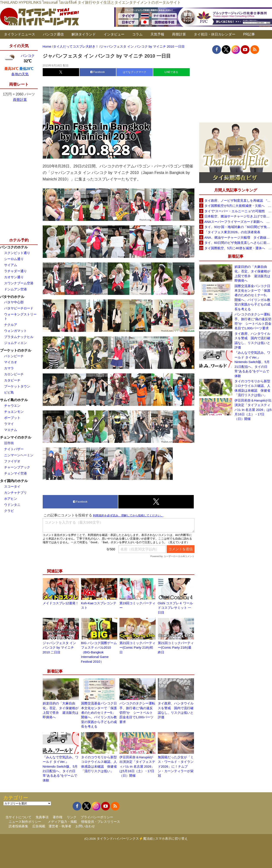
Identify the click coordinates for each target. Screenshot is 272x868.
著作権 (58, 817)
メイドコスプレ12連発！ (61, 603)
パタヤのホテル (12, 297)
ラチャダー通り (15, 271)
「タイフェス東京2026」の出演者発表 (232, 232)
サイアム (11, 265)
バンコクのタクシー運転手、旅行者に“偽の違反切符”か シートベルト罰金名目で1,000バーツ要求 (137, 713)
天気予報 (157, 34)
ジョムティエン (15, 343)
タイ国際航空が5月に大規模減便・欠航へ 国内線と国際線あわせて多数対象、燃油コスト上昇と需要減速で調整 (238, 206)
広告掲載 (39, 826)
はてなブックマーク (135, 72)
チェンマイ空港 (15, 473)
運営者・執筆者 (60, 826)
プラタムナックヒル (19, 337)
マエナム (11, 430)
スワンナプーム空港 (19, 283)
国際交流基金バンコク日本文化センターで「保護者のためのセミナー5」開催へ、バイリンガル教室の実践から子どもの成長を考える (252, 297)
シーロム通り (14, 259)
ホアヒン (11, 499)
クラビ (9, 511)
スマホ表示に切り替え (171, 838)
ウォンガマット (15, 331)
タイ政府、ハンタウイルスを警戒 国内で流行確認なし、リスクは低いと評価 (252, 340)
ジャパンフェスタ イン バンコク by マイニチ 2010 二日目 (59, 648)
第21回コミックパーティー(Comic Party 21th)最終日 (176, 648)
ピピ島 (9, 392)
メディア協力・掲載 (62, 822)
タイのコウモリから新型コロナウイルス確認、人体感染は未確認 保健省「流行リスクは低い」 (252, 388)
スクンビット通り (17, 253)
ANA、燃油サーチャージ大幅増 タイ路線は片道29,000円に (238, 237)
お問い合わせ (85, 826)
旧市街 (9, 443)
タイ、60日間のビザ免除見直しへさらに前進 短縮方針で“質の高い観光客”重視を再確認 (238, 243)
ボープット (12, 418)
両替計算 (179, 34)
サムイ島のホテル (14, 400)
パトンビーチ (14, 356)
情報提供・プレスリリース (101, 822)
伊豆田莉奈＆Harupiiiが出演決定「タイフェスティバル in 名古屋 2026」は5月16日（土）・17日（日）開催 (137, 766)
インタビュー (114, 34)
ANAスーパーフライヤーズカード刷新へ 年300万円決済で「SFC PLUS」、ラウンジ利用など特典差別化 (238, 222)
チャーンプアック (17, 467)
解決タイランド (84, 34)
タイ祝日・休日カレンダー (215, 34)
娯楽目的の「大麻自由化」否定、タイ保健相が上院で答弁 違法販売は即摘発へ (252, 274)
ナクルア (11, 325)
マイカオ (11, 362)
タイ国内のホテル (14, 481)
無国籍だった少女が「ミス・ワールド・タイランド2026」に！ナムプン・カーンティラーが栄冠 (176, 766)
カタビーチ (12, 380)
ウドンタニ (12, 505)
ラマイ (9, 424)
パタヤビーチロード (19, 308)
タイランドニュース (20, 34)
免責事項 (42, 817)
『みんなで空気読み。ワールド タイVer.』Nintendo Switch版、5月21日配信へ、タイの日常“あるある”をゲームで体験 (252, 364)
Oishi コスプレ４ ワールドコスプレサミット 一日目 (175, 608)
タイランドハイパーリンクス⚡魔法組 (125, 838)
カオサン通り (14, 277)
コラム (137, 34)
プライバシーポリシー (97, 817)
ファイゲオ (12, 461)
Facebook (98, 72)
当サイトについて (18, 817)
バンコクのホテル (14, 247)
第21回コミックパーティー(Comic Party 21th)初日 (138, 648)
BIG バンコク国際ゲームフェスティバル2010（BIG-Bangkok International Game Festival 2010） (99, 652)
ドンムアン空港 (15, 289)
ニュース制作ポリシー (25, 822)
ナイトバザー (14, 449)
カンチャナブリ (15, 493)
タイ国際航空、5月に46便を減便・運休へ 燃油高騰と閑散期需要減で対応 (238, 248)
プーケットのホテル (16, 350)
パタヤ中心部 (14, 302)
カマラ (9, 368)
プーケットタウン (17, 386)
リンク (72, 817)
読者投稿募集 (18, 826)
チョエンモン (14, 412)
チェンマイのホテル (16, 437)
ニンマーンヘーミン (19, 455)
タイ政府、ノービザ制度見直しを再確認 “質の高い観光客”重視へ (238, 200)
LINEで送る (171, 72)
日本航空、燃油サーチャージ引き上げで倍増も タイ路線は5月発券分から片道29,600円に (238, 216)
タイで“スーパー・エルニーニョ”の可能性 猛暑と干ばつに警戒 (238, 211)
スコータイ (12, 486)
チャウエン (12, 406)
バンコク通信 (53, 34)
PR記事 (249, 34)
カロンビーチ (14, 374)
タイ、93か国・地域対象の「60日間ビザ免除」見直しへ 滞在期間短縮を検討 (238, 227)
